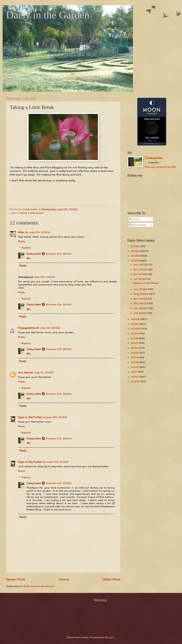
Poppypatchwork (28, 328)
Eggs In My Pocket (30, 417)
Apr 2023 (141, 299)
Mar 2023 (141, 303)
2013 (135, 362)
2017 (135, 343)
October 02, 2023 (56, 462)
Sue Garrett (26, 372)
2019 (135, 334)
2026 (136, 246)
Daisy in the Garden (48, 15)
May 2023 (141, 294)
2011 (135, 372)
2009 (136, 381)
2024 (136, 256)
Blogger (110, 637)
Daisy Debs (34, 254)
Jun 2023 (141, 289)
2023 (136, 261)
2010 (135, 377)
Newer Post (16, 579)
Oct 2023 (141, 274)
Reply (21, 241)
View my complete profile (160, 167)
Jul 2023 (140, 279)
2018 (135, 338)
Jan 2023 (141, 313)
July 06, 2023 (50, 328)
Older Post (111, 579)
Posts (134, 219)
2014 (135, 357)
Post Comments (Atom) (39, 586)
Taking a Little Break (145, 283)
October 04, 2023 (59, 254)
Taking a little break (31, 213)
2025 (136, 251)
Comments (138, 225)
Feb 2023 (141, 308)
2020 (136, 329)
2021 (135, 324)
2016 (135, 348)
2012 (135, 367)
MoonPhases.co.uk (152, 144)
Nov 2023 (141, 269)
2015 (135, 353)
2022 (136, 319)
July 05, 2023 (39, 232)
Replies (26, 248)
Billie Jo (23, 232)
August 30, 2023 (55, 417)
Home (64, 579)
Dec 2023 (141, 265)
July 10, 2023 (44, 372)
